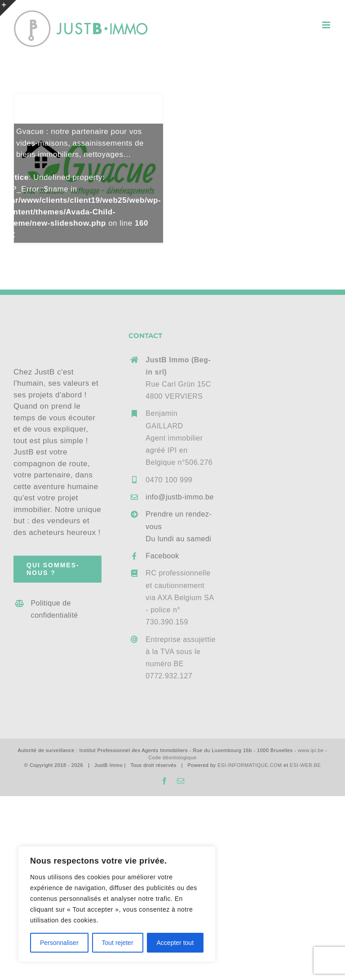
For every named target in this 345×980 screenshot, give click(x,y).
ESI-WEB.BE (305, 765)
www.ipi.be (311, 750)
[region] (117, 904)
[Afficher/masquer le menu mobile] (327, 25)
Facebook (162, 556)
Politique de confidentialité (54, 609)
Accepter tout (175, 943)
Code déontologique (172, 757)
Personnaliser (59, 943)
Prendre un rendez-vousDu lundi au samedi (179, 526)
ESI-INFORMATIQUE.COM (250, 765)
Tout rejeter (118, 943)
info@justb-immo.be (180, 497)
